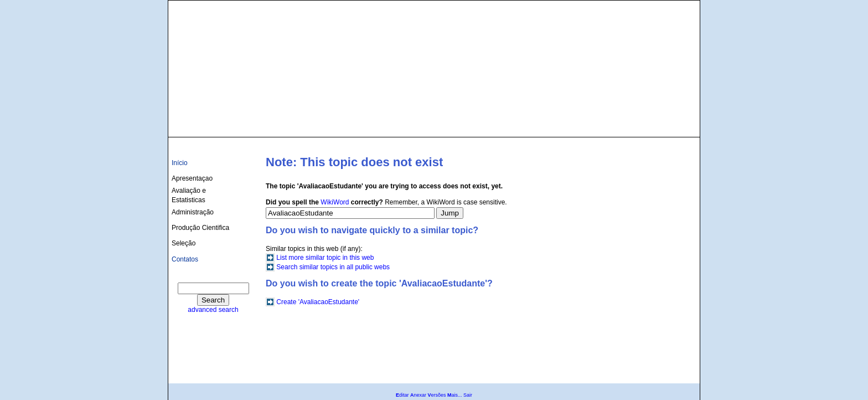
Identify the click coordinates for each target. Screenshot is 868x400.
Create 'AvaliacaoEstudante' (318, 302)
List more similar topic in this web (325, 258)
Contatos (185, 259)
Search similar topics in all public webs (333, 267)
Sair (468, 395)
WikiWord (335, 202)
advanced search (213, 310)
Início (180, 163)
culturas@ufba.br (665, 123)
